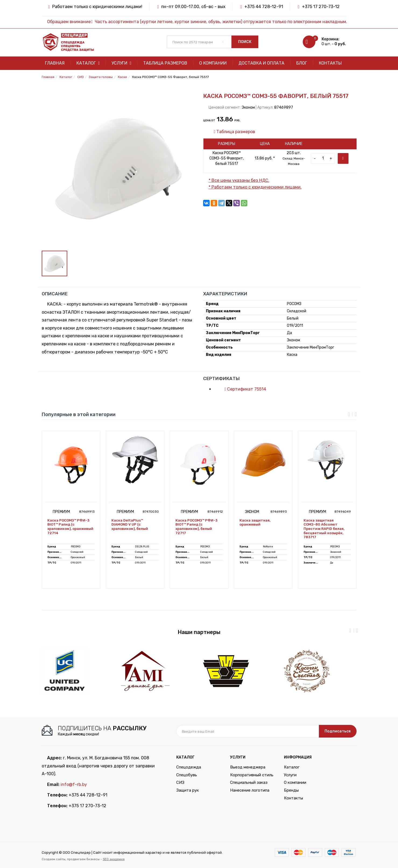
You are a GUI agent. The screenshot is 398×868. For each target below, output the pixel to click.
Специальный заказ (249, 782)
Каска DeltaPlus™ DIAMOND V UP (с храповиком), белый (130, 525)
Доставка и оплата (261, 63)
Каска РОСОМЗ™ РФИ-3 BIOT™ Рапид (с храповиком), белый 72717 (196, 527)
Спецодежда (189, 767)
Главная (55, 63)
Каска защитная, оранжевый (255, 522)
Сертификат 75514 (243, 389)
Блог (302, 63)
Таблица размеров (165, 63)
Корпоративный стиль (252, 775)
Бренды (291, 790)
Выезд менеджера (248, 767)
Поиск (245, 42)
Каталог (88, 63)
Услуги (121, 63)
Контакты (330, 63)
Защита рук (188, 790)
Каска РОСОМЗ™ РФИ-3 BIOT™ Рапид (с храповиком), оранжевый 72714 (70, 527)
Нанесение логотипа (250, 790)
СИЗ (180, 782)
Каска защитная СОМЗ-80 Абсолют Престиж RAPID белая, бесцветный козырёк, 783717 (324, 529)
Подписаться (338, 731)
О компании (213, 63)
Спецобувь (187, 775)
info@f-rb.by (74, 784)
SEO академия (114, 859)
